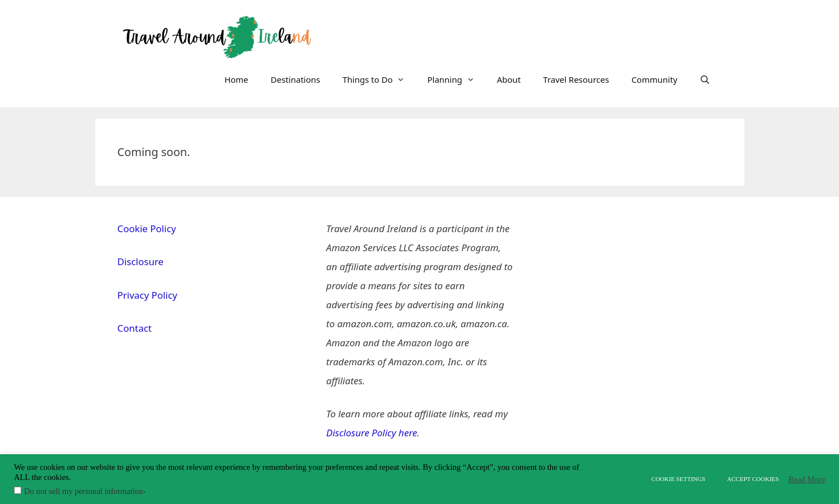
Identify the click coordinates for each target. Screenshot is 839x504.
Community (654, 79)
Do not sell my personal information (84, 491)
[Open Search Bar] (705, 79)
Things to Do (379, 79)
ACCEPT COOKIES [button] (753, 479)
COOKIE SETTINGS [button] (678, 479)
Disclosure (141, 262)
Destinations (296, 79)
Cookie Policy (147, 229)
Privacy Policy (147, 295)
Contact (135, 328)
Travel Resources (576, 79)
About (509, 79)
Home (236, 79)
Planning (456, 79)
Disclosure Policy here (372, 433)
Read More (807, 479)
